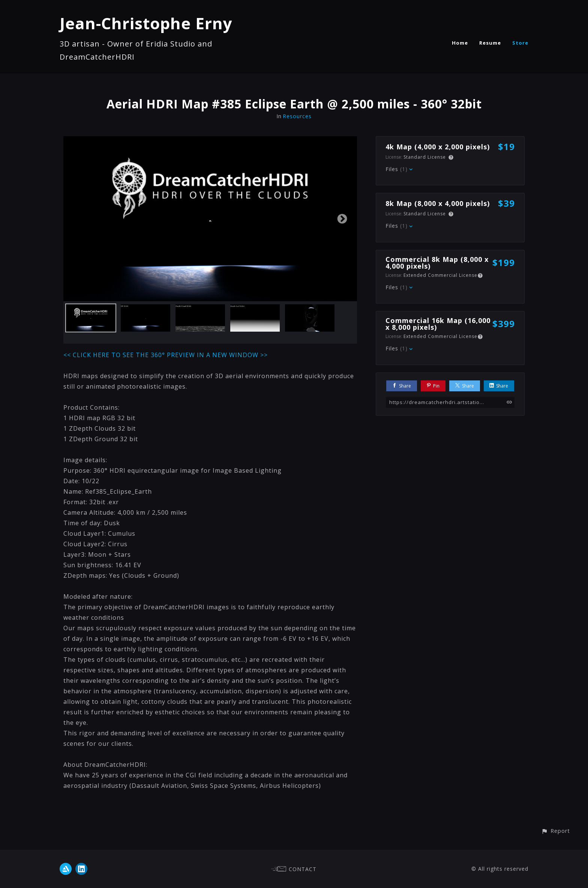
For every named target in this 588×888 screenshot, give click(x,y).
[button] (556, 831)
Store (520, 43)
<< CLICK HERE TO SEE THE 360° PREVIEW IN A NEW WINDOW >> (166, 355)
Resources (297, 116)
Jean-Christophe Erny (146, 23)
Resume (490, 43)
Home (460, 43)
